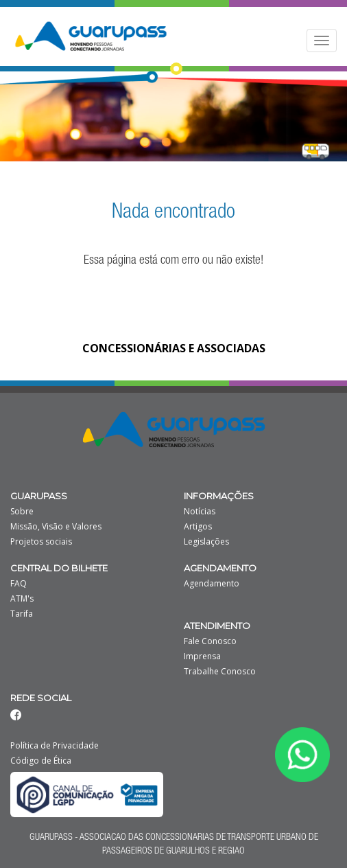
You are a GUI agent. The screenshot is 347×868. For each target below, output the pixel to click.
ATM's (22, 599)
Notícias (200, 512)
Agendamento (212, 584)
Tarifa (22, 614)
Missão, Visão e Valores (56, 527)
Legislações (206, 542)
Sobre (22, 512)
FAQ (19, 584)
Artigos (198, 527)
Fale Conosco (210, 641)
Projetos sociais (41, 542)
